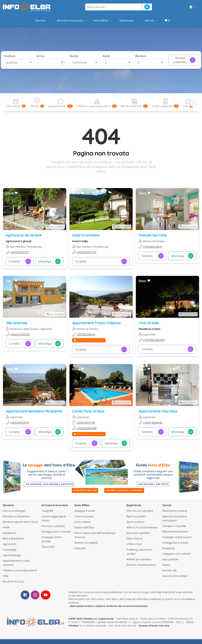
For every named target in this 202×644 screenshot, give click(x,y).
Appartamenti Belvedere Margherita (34, 411)
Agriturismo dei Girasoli (24, 235)
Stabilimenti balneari (175, 531)
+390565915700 (86, 252)
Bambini (141, 56)
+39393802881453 (154, 340)
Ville (5, 576)
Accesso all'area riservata (154, 626)
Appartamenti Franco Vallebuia (96, 323)
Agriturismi (10, 544)
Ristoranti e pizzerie (175, 511)
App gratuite (170, 559)
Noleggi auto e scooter (56, 531)
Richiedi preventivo (184, 60)
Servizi (151, 20)
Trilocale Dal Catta (153, 235)
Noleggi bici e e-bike (175, 543)
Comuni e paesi (84, 516)
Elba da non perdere (140, 511)
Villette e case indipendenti (20, 570)
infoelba (73, 626)
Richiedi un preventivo (17, 516)
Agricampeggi (12, 555)
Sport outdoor (136, 522)
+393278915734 (86, 423)
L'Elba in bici (134, 544)
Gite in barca (135, 538)
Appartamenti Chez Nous (158, 411)
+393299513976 (19, 423)
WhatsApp (49, 261)
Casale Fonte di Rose (88, 411)
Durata (74, 56)
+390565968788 (86, 428)
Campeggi (9, 550)
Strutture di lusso (13, 581)
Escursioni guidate (138, 533)
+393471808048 (152, 423)
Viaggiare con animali (176, 554)
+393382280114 (86, 335)
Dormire (43, 20)
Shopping (168, 548)
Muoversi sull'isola (53, 526)
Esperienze (129, 20)
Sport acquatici (136, 516)
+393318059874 (152, 247)
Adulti (106, 56)
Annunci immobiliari (175, 576)
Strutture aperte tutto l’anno (20, 522)
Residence (9, 533)
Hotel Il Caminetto (86, 235)
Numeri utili (169, 570)
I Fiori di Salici (149, 323)
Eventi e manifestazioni (141, 565)
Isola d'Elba (103, 20)
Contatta (20, 261)
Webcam (80, 548)
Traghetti (47, 511)
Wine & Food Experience (142, 527)
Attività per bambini (139, 559)
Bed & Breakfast (13, 538)
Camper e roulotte (174, 526)
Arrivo (41, 56)
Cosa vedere (82, 522)
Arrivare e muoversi (72, 20)
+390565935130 (20, 335)
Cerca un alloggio (14, 511)
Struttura (9, 56)
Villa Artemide (17, 323)
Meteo (166, 565)
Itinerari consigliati (86, 543)
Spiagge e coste (85, 511)
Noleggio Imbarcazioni (177, 537)
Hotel (6, 527)
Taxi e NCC (48, 547)
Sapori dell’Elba (84, 527)
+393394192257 (19, 252)
